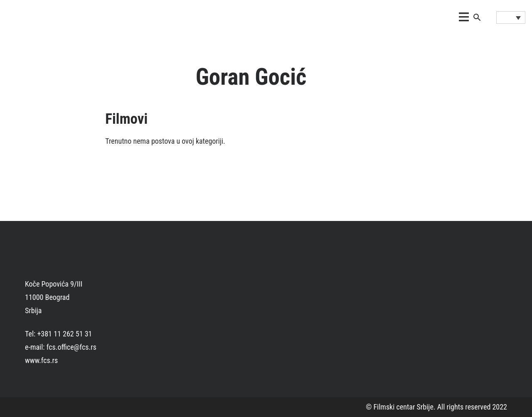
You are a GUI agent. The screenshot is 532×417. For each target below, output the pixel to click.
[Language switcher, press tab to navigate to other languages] (511, 17)
